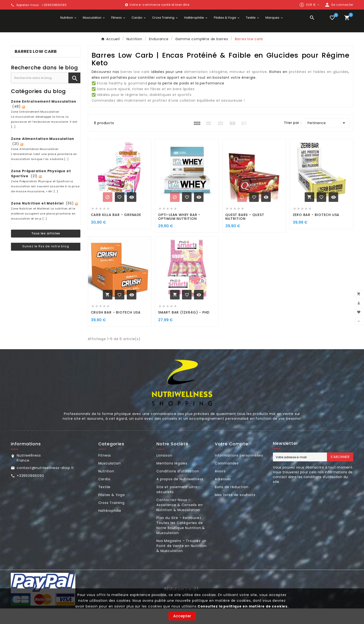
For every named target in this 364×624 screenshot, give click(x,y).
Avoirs (220, 487)
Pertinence (327, 138)
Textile (105, 503)
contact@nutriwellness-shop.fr (45, 483)
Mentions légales (172, 479)
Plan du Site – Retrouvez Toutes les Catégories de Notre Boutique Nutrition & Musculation (181, 541)
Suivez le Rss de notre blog (46, 262)
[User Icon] (339, 5)
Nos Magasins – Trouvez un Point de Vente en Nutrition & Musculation (182, 561)
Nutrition (106, 487)
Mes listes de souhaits (235, 510)
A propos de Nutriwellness (180, 495)
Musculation (110, 479)
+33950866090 (30, 491)
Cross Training (111, 518)
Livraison (164, 471)
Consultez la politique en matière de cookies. (243, 606)
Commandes (227, 479)
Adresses (223, 495)
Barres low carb (36, 67)
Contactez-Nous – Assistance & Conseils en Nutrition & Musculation (179, 520)
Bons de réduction (232, 503)
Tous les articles (46, 249)
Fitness (105, 471)
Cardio (104, 495)
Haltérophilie (110, 526)
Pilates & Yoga (112, 510)
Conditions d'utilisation (178, 487)
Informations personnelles (239, 471)
